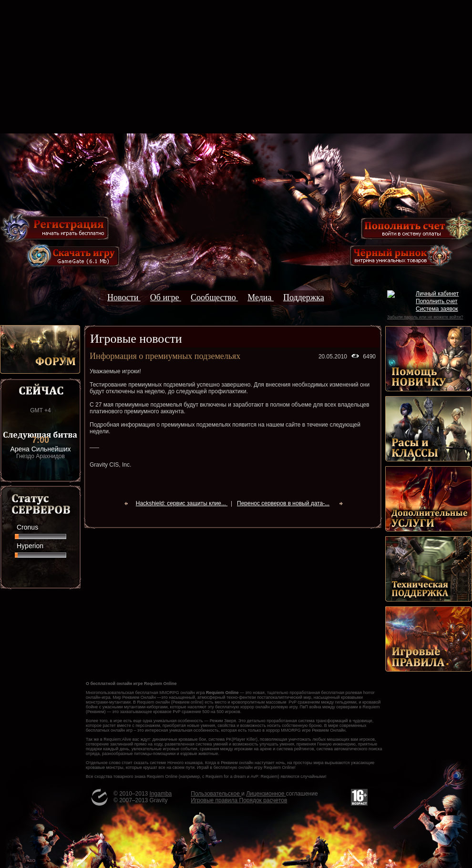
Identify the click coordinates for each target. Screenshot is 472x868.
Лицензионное (266, 794)
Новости (124, 297)
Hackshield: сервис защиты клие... (182, 503)
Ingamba (161, 794)
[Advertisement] (236, 67)
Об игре (166, 297)
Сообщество (214, 297)
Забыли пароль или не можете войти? (425, 317)
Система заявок (437, 309)
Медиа (261, 297)
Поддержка (304, 297)
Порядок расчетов (263, 800)
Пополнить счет (437, 301)
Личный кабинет (437, 294)
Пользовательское (216, 794)
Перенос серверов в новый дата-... (283, 503)
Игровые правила (215, 800)
